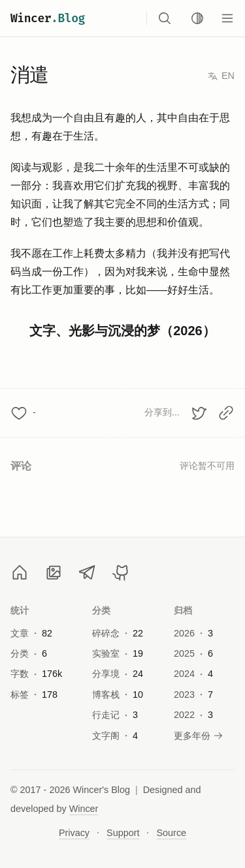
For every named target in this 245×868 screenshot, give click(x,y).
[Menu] (227, 18)
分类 (102, 610)
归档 (183, 610)
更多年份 (199, 736)
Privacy (74, 833)
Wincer (48, 18)
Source (171, 833)
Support (123, 833)
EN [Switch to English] (221, 76)
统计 (20, 610)
